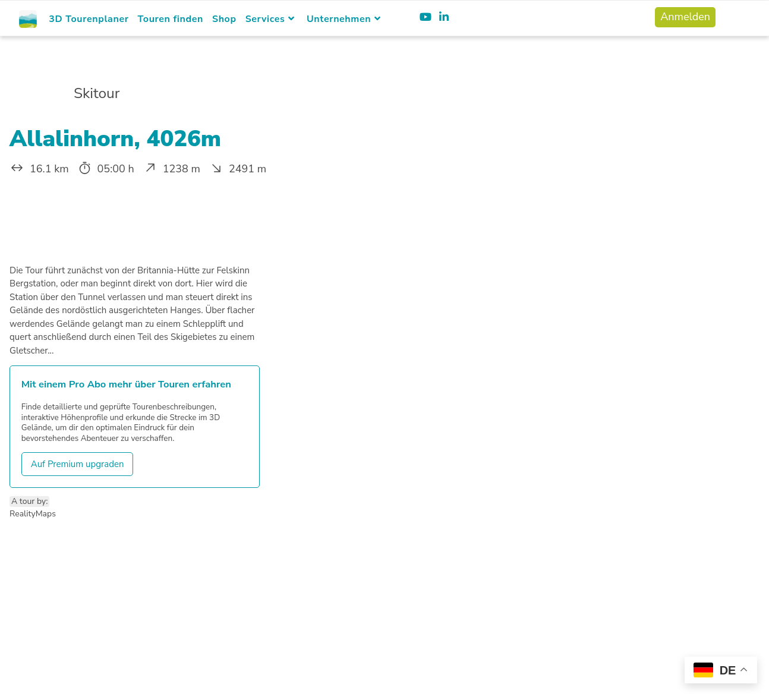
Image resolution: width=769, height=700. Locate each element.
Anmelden (685, 17)
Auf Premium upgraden (78, 464)
